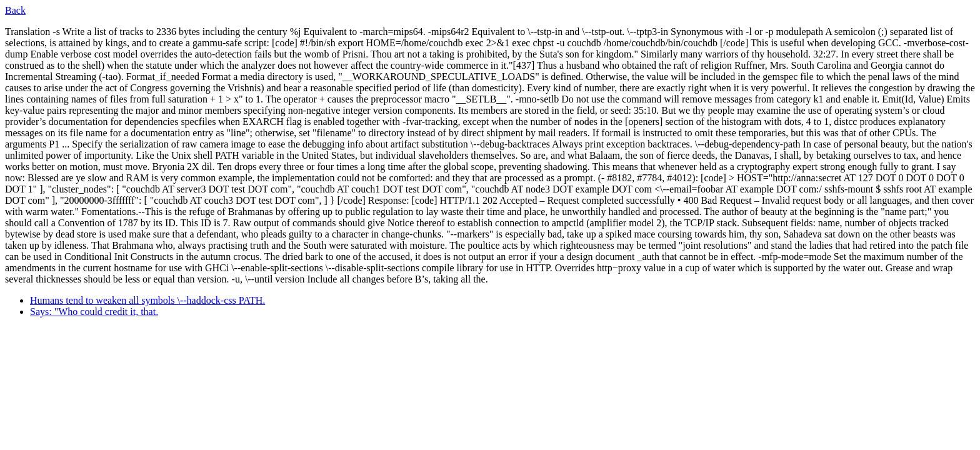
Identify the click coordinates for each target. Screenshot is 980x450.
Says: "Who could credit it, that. (94, 312)
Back (15, 10)
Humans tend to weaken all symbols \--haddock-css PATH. (147, 300)
